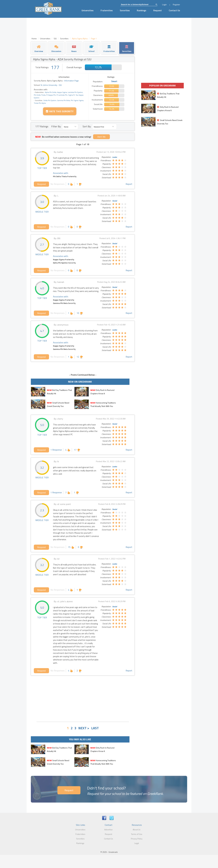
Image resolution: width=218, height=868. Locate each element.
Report (129, 184)
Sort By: (87, 126)
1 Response (56, 450)
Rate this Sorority (60, 111)
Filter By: (56, 126)
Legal (137, 843)
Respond (41, 184)
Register (176, 4)
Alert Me (101, 137)
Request (158, 10)
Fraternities (107, 10)
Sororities (125, 10)
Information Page (71, 81)
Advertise (108, 830)
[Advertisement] (83, 698)
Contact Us (174, 10)
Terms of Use (137, 834)
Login (164, 4)
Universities (88, 10)
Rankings (142, 10)
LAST (95, 728)
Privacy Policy (137, 839)
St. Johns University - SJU (51, 85)
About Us (137, 830)
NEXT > (84, 728)
